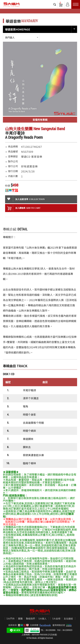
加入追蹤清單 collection (26, 199)
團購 (20, 619)
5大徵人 (42, 619)
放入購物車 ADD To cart (24, 208)
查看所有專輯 (40, 120)
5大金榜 (56, 619)
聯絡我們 (30, 619)
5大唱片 (12, 5)
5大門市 (11, 619)
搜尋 (55, 4)
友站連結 (68, 619)
